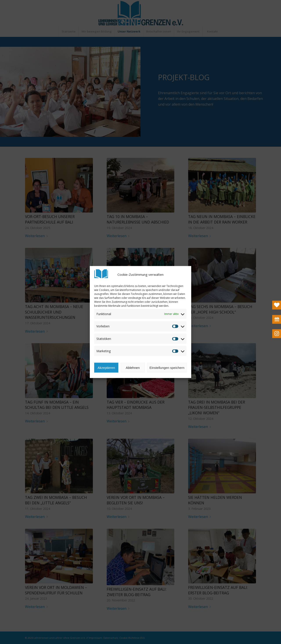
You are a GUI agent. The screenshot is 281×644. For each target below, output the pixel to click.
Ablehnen (133, 377)
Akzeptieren (106, 377)
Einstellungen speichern (167, 377)
